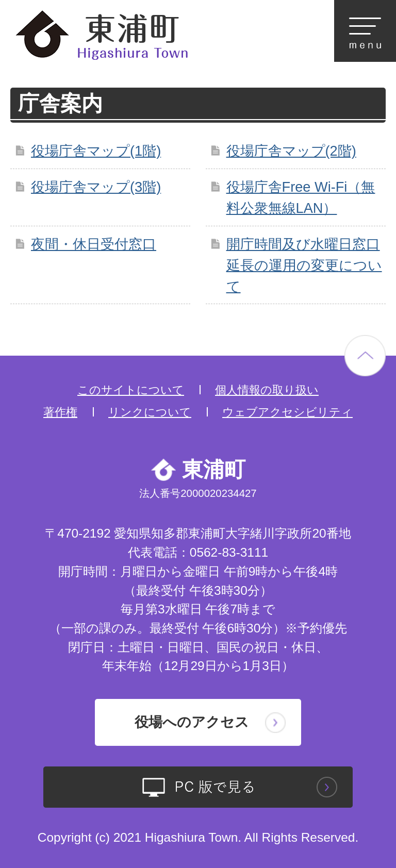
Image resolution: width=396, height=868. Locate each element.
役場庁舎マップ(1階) (96, 151)
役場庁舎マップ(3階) (96, 187)
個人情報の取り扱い (267, 390)
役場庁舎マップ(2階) (291, 151)
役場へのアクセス (192, 722)
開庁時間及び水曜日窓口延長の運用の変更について (304, 265)
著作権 (60, 412)
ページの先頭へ (365, 356)
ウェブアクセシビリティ (287, 412)
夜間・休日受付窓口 (94, 244)
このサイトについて (131, 390)
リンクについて (150, 412)
